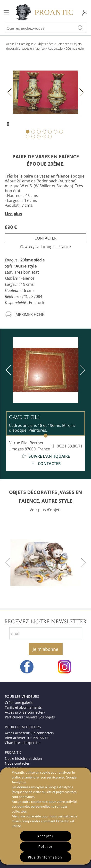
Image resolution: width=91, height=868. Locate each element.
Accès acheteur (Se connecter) (29, 733)
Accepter (45, 836)
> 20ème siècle (74, 48)
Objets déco (45, 44)
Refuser (45, 846)
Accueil (11, 44)
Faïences (63, 44)
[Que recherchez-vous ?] (80, 28)
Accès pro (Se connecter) (25, 712)
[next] (82, 370)
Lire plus (13, 214)
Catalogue (26, 44)
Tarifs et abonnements (23, 707)
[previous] (9, 370)
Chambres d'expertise (23, 743)
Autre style (55, 48)
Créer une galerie (19, 702)
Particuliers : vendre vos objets (30, 717)
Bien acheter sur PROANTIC (27, 738)
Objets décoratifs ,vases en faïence (44, 46)
